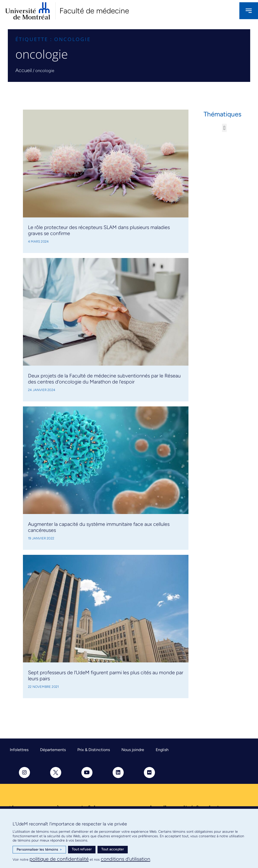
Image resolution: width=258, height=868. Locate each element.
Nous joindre (133, 750)
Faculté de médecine (94, 11)
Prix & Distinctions (94, 750)
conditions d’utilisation (125, 859)
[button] (224, 128)
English (162, 750)
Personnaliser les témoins (39, 850)
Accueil (24, 70)
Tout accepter (113, 849)
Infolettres (19, 750)
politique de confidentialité (59, 859)
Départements (53, 750)
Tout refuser (82, 849)
